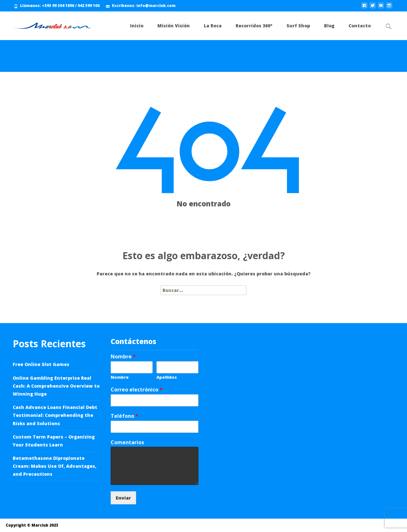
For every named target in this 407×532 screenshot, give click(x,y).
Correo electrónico (137, 390)
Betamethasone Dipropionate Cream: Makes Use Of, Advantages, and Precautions (55, 466)
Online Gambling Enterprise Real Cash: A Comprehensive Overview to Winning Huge (56, 386)
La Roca (213, 26)
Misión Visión (174, 26)
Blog (329, 26)
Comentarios (127, 442)
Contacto (360, 26)
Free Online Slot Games (41, 364)
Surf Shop (298, 26)
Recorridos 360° (254, 26)
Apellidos (167, 377)
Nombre (123, 357)
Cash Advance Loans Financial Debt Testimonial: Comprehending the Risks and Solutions (55, 415)
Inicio (137, 26)
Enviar (123, 498)
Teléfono (124, 416)
